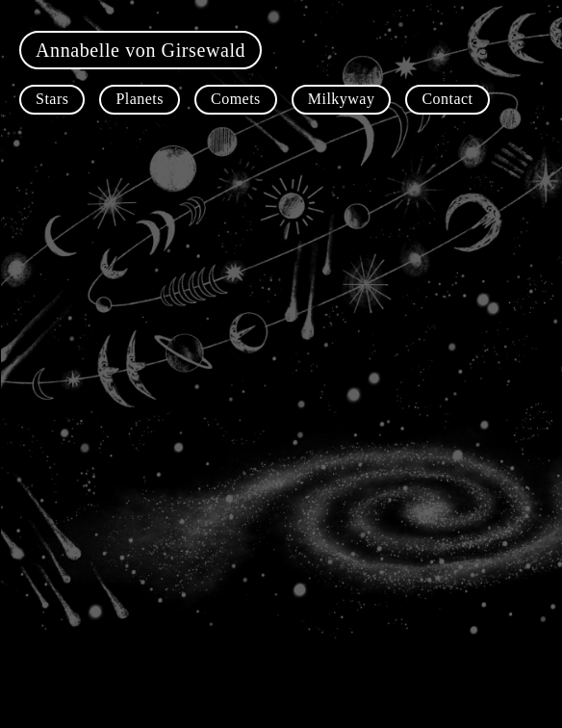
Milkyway (342, 99)
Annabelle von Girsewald (140, 50)
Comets (236, 99)
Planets (140, 99)
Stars (52, 99)
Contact (447, 99)
